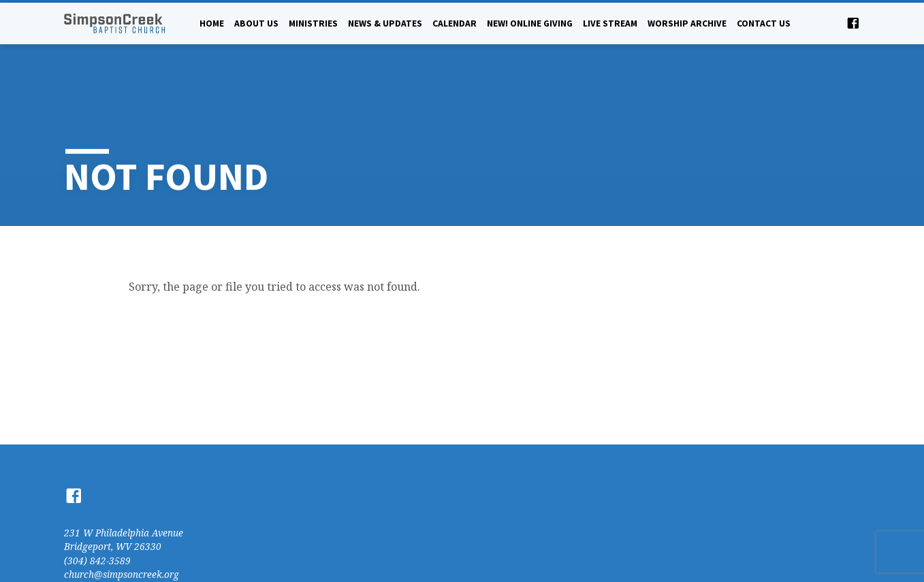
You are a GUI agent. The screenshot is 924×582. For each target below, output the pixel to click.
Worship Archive (687, 23)
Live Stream (610, 23)
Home (212, 23)
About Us (256, 23)
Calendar (455, 23)
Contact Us (764, 23)
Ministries (313, 23)
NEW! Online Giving (530, 23)
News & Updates (385, 23)
